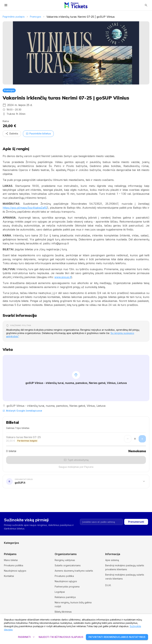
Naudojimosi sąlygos (15, 571)
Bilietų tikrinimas (63, 612)
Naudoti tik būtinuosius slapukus (61, 637)
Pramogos (36, 17)
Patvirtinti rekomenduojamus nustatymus (117, 637)
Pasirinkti (26, 637)
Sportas (44, 545)
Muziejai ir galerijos (50, 540)
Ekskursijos (10, 534)
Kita (114, 545)
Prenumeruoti (136, 507)
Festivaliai (45, 534)
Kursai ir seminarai (14, 540)
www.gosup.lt (63, 277)
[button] (76, 481)
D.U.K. (108, 589)
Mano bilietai (11, 560)
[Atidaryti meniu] (6, 5)
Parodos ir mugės (122, 540)
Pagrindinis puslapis (14, 17)
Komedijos (118, 534)
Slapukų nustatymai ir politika (121, 584)
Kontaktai (9, 576)
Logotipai (60, 592)
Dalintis (12, 134)
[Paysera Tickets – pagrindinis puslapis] (76, 5)
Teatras (80, 545)
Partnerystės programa (67, 587)
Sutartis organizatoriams (68, 565)
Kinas (79, 534)
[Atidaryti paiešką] (146, 5)
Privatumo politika (14, 565)
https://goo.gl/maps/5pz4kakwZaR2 (25, 208)
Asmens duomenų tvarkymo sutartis (74, 571)
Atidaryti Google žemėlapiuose (22, 411)
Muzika (80, 540)
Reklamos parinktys (65, 597)
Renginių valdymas (65, 560)
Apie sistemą (112, 560)
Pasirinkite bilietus (38, 134)
